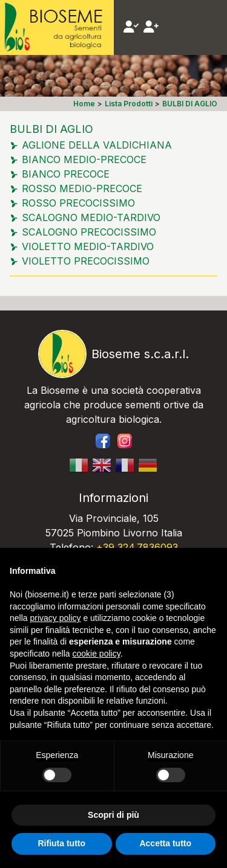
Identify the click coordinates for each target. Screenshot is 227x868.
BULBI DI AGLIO (51, 129)
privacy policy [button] (55, 618)
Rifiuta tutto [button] (61, 843)
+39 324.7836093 (137, 547)
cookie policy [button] (97, 654)
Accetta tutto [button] (165, 843)
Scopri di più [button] (113, 815)
